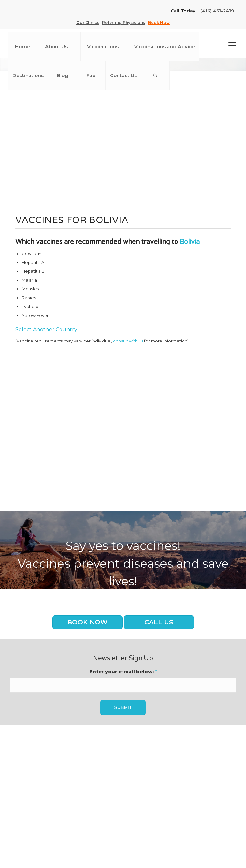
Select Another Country (46, 330)
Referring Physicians (124, 23)
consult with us (128, 341)
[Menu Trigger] (232, 46)
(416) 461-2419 (217, 11)
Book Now (159, 23)
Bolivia (190, 242)
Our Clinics (88, 23)
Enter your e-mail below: (123, 672)
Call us (159, 622)
